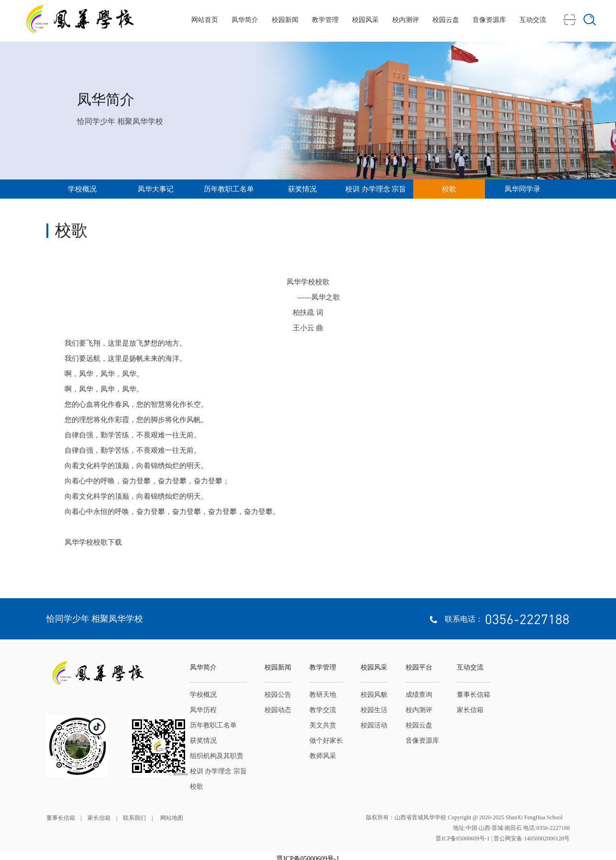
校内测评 (406, 20)
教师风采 (323, 756)
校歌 (449, 189)
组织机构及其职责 (217, 756)
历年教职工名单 (229, 189)
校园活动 (374, 725)
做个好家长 (326, 741)
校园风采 (365, 20)
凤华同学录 (522, 189)
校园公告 (278, 695)
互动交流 (533, 20)
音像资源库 (489, 20)
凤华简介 (245, 20)
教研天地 (323, 695)
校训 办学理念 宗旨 (376, 189)
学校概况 (82, 189)
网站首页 (205, 20)
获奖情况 (302, 189)
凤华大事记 (156, 189)
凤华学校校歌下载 (93, 542)
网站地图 (171, 818)
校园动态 (278, 710)
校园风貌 (374, 695)
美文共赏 (323, 725)
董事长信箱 (473, 695)
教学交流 (323, 710)
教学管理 (325, 20)
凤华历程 (203, 710)
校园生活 (374, 710)
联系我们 (134, 818)
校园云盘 (446, 20)
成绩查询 (419, 695)
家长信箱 (470, 710)
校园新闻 (285, 20)
